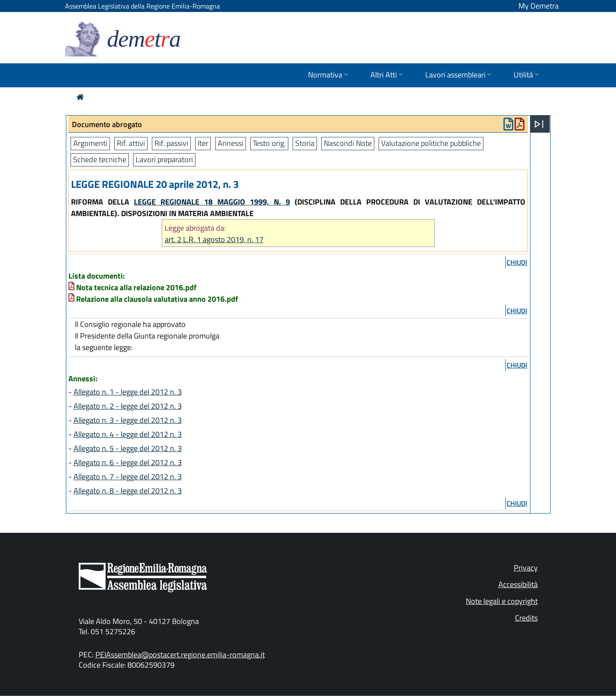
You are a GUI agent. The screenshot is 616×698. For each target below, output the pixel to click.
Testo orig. (269, 143)
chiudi (517, 262)
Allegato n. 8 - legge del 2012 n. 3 (128, 491)
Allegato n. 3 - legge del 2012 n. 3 (128, 420)
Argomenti (90, 143)
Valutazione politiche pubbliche (431, 143)
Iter (203, 143)
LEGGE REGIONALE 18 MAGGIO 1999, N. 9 (212, 202)
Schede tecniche (100, 159)
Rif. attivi (131, 143)
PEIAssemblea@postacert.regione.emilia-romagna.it (180, 655)
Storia (305, 143)
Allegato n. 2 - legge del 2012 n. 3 (128, 406)
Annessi (231, 143)
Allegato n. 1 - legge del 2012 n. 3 (128, 392)
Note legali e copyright (502, 601)
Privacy (526, 568)
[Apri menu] (539, 124)
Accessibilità (518, 584)
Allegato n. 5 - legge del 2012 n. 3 (128, 448)
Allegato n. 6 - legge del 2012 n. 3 (128, 462)
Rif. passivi (171, 143)
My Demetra (539, 6)
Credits (526, 618)
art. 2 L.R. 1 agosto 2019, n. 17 (214, 239)
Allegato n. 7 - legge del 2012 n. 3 (128, 477)
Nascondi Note (348, 143)
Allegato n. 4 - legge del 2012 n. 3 (128, 434)
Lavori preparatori (164, 159)
